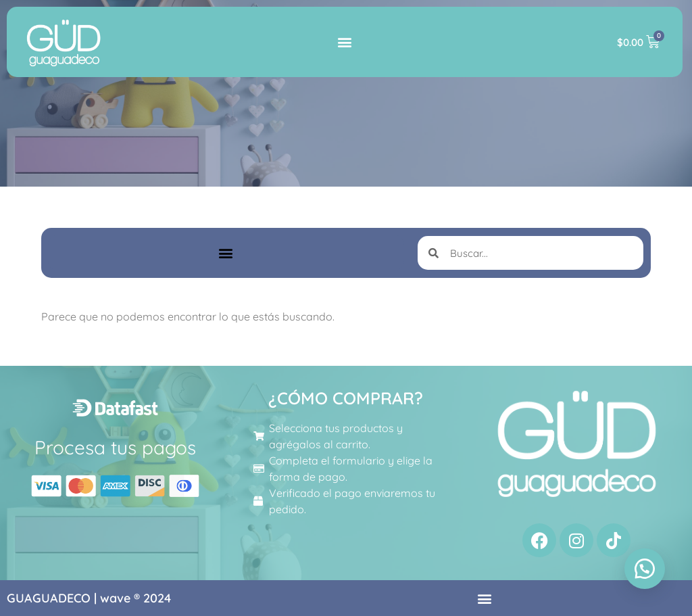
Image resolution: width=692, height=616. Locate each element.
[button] (345, 42)
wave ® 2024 (135, 598)
